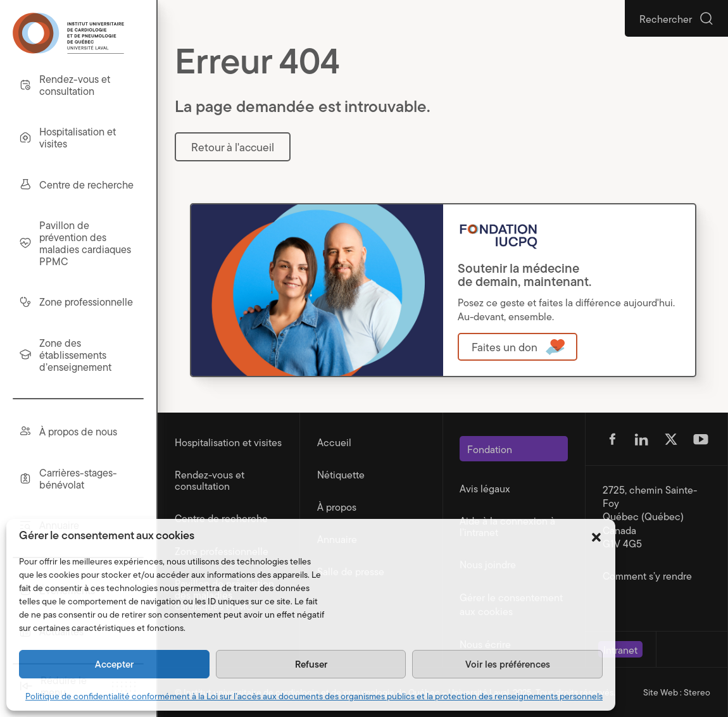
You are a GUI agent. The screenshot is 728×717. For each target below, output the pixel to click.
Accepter (114, 664)
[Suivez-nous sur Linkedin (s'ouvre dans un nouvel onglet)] (641, 439)
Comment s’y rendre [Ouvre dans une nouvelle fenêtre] (647, 575)
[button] (596, 535)
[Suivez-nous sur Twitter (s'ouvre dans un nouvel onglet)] (671, 439)
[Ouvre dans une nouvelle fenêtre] (518, 347)
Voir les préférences (508, 664)
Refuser (311, 664)
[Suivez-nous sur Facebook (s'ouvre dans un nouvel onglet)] (612, 439)
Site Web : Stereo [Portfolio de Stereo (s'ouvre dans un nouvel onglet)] (677, 692)
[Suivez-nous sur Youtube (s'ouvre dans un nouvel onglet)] (701, 439)
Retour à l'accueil (233, 147)
